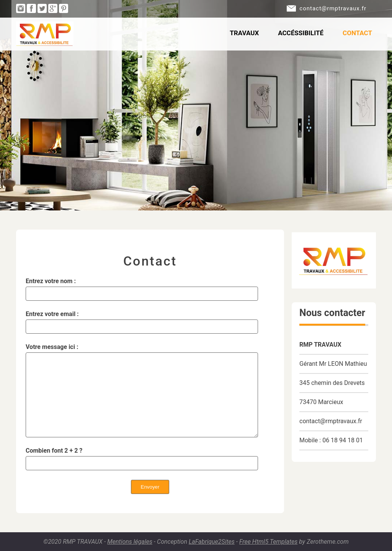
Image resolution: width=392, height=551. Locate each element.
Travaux (244, 33)
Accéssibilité (301, 33)
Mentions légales (130, 542)
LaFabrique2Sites (212, 542)
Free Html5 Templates (268, 542)
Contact (357, 33)
